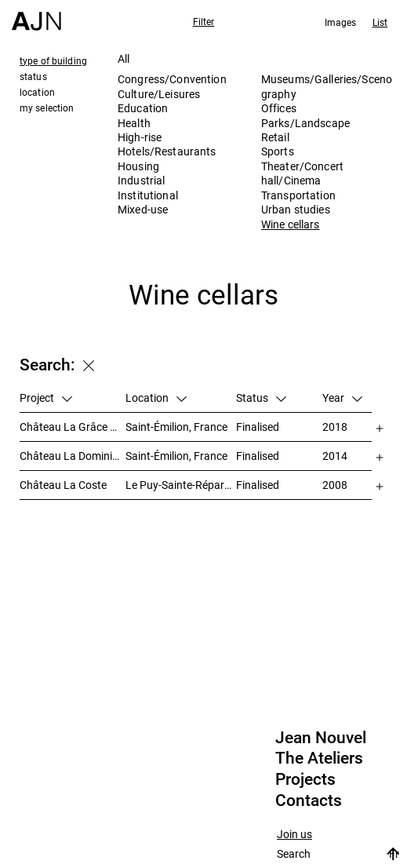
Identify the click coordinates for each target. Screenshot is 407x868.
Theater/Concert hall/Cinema (302, 173)
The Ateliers (319, 758)
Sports (278, 151)
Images (341, 22)
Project (46, 398)
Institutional (148, 195)
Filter (204, 21)
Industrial (141, 180)
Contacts (309, 801)
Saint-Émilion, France (176, 427)
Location (156, 398)
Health (134, 123)
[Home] (36, 15)
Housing (138, 166)
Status (261, 398)
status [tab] (33, 76)
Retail (275, 137)
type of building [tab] (53, 60)
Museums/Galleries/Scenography (327, 86)
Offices (279, 108)
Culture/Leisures (159, 94)
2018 (335, 427)
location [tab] (37, 92)
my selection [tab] (47, 108)
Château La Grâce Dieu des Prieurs (73, 427)
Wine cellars (291, 224)
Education (143, 108)
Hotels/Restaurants (167, 151)
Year (342, 398)
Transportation (298, 195)
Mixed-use (143, 209)
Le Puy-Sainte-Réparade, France (181, 485)
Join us (294, 835)
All (124, 58)
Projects (305, 779)
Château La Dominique (73, 456)
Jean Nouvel (321, 738)
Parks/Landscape (305, 123)
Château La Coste (63, 485)
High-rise (140, 137)
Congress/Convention (172, 79)
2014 (335, 456)
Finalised (258, 427)
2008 (335, 485)
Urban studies (296, 209)
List (380, 22)
